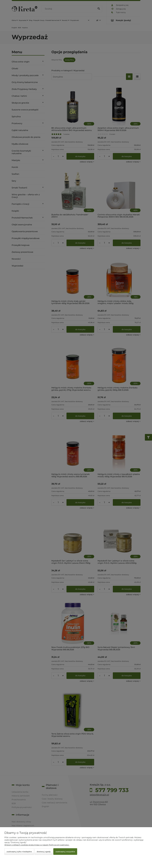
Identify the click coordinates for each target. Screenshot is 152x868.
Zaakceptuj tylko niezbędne (19, 852)
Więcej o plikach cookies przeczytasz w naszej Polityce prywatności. (37, 845)
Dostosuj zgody (44, 852)
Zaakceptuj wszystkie (65, 852)
